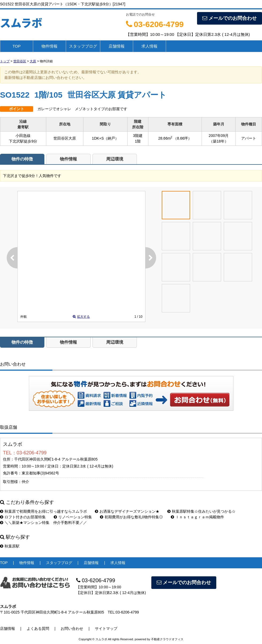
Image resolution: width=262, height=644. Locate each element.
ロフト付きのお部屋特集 (23, 517)
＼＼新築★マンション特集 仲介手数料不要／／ (43, 523)
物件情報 (49, 46)
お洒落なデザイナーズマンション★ (127, 511)
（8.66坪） (182, 138)
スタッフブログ (83, 46)
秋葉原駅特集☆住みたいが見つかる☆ (201, 511)
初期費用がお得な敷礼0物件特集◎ (131, 517)
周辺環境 (115, 159)
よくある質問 (38, 628)
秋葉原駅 (10, 546)
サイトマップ (106, 628)
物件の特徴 (22, 159)
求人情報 (149, 46)
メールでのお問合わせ (230, 18)
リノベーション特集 (73, 517)
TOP (17, 46)
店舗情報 (117, 46)
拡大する (81, 317)
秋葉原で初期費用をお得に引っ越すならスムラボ (43, 511)
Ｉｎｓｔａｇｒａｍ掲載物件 (197, 517)
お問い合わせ (200, 400)
